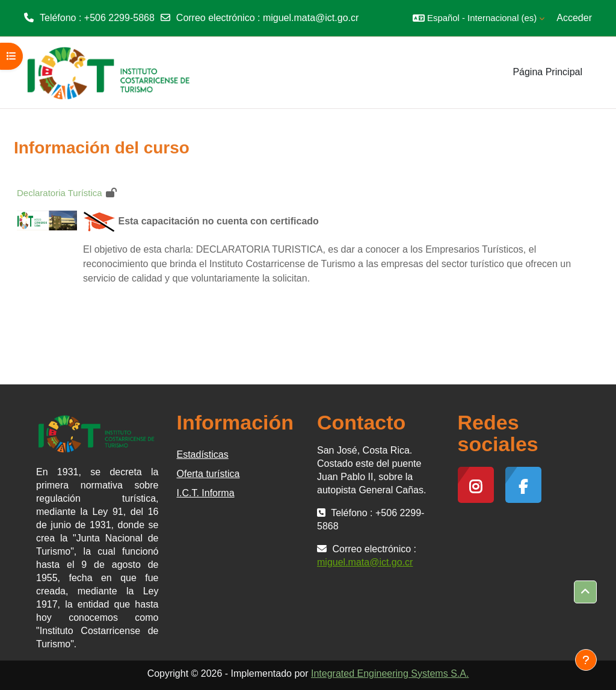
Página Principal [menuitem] (547, 72)
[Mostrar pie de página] (586, 660)
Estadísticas (203, 454)
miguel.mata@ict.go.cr (311, 18)
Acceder (574, 18)
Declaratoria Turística (60, 193)
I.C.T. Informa (206, 493)
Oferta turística (208, 474)
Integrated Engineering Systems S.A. (390, 673)
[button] (479, 18)
